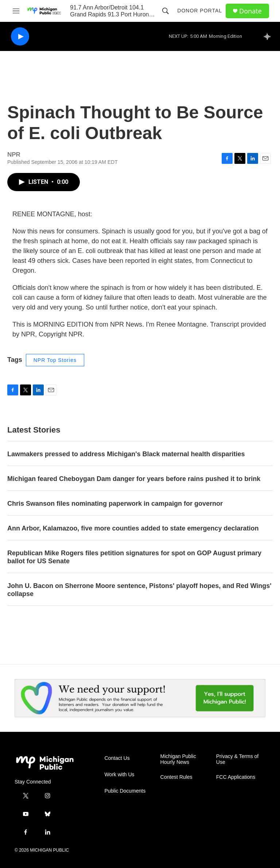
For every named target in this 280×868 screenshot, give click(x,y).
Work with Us (119, 775)
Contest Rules (176, 777)
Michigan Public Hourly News (178, 759)
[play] (20, 37)
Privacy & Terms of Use (237, 759)
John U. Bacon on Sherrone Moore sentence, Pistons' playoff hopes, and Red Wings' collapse (139, 590)
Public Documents (125, 791)
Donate (250, 11)
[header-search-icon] (166, 11)
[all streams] (269, 36)
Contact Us (117, 758)
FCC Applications (236, 777)
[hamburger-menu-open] (16, 11)
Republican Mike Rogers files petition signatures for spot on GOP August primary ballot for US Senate (134, 557)
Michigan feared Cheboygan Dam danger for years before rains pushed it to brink (134, 479)
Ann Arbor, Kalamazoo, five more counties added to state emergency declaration (133, 528)
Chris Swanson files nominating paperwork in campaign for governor (115, 504)
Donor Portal (200, 11)
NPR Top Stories (55, 360)
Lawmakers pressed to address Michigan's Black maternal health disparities (126, 454)
